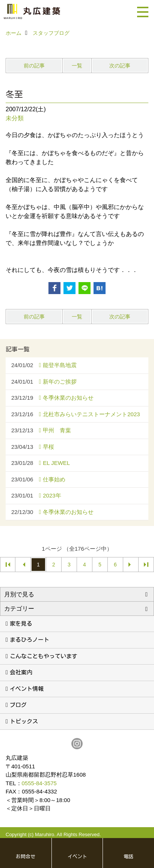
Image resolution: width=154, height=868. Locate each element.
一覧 (77, 66)
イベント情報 (27, 689)
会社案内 (21, 672)
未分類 (15, 118)
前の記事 (34, 66)
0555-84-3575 (39, 783)
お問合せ (26, 857)
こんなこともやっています (44, 656)
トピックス (24, 721)
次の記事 (120, 66)
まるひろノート (29, 640)
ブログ (18, 705)
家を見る (21, 624)
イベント (77, 857)
